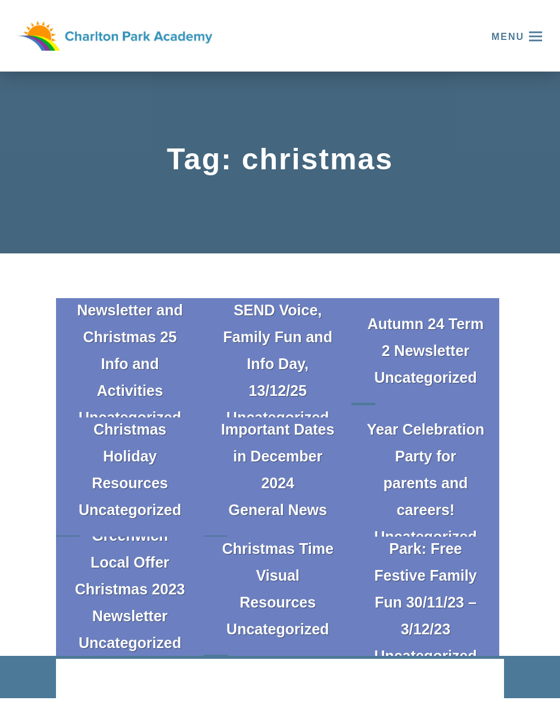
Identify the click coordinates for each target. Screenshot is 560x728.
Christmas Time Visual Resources (278, 575)
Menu (508, 37)
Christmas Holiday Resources (130, 456)
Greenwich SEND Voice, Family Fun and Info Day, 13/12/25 (278, 337)
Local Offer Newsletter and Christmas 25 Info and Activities (130, 337)
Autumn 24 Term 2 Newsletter (426, 337)
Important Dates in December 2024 (278, 456)
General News (278, 510)
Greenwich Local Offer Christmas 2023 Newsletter (130, 576)
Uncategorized (425, 377)
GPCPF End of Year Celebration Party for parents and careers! (426, 456)
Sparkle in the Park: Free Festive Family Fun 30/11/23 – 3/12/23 (425, 575)
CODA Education (473, 679)
